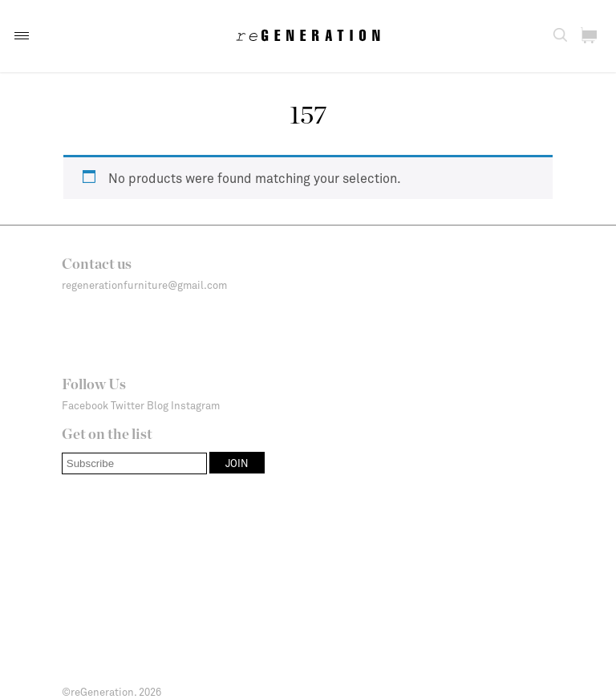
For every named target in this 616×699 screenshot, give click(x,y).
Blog (158, 405)
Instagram (195, 405)
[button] (22, 36)
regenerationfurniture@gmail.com (144, 285)
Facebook (85, 405)
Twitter (128, 405)
